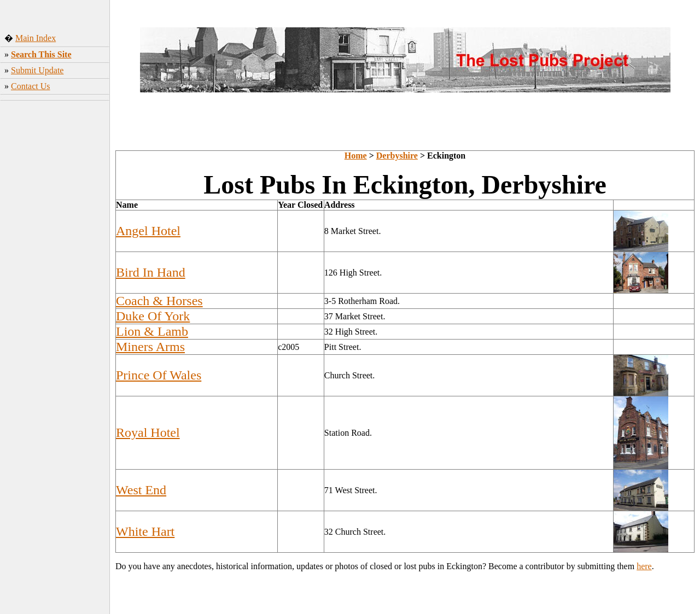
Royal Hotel (148, 432)
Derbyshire (397, 156)
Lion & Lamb (152, 331)
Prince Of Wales (159, 375)
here (644, 566)
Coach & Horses (159, 301)
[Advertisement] (55, 267)
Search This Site (41, 54)
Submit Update (37, 70)
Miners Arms (150, 347)
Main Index (36, 38)
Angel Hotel (148, 231)
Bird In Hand (151, 272)
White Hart (145, 531)
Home (356, 156)
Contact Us (31, 86)
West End (141, 490)
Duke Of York (153, 316)
